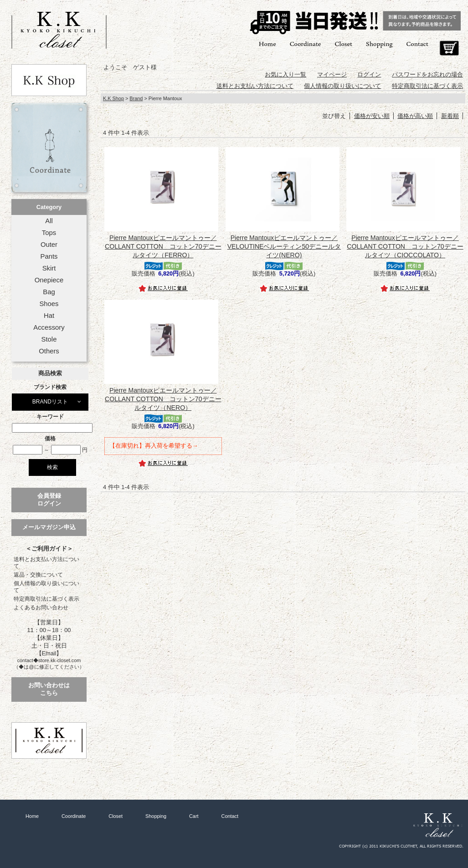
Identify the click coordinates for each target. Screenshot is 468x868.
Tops (49, 233)
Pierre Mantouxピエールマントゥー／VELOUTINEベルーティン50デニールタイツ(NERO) (284, 246)
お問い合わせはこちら (49, 689)
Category (49, 207)
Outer (49, 245)
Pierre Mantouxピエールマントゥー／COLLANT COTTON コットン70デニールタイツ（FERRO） (163, 246)
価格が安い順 (372, 116)
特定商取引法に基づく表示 (46, 599)
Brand (136, 98)
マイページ (332, 74)
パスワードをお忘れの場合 (427, 74)
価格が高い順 (415, 116)
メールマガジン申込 (49, 527)
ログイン (369, 74)
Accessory (49, 327)
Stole (49, 339)
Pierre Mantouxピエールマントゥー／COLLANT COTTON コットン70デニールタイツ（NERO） (163, 399)
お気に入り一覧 (285, 74)
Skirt (49, 268)
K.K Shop (113, 98)
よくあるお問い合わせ (41, 608)
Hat (49, 316)
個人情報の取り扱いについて (46, 587)
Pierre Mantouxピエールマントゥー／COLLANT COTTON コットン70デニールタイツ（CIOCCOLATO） (405, 246)
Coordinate (306, 43)
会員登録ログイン (49, 500)
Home (267, 43)
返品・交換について (38, 575)
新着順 (450, 116)
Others (49, 351)
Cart (449, 48)
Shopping (379, 43)
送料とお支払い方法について (46, 563)
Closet (343, 43)
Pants (49, 256)
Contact (417, 43)
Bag (49, 292)
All (49, 221)
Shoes (49, 304)
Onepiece (49, 280)
